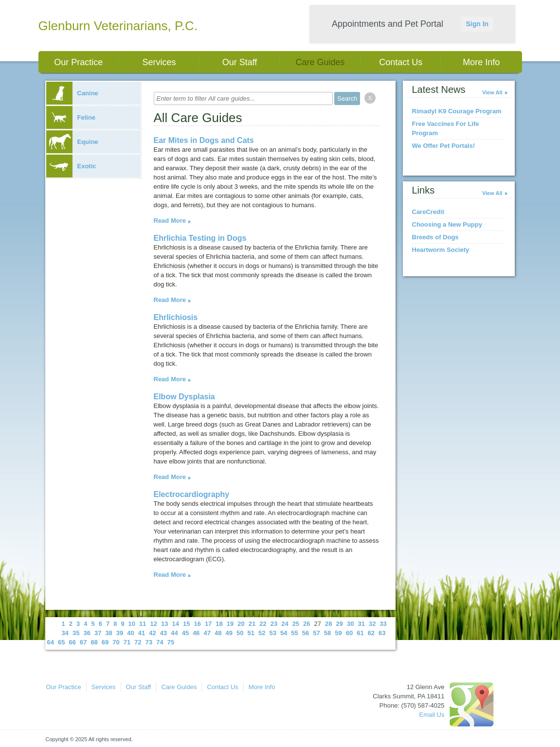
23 (274, 624)
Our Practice (78, 62)
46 (196, 633)
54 (284, 633)
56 (306, 633)
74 (160, 642)
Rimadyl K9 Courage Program (457, 111)
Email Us (432, 715)
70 (116, 642)
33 (383, 624)
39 (120, 633)
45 (185, 633)
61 (360, 633)
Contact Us (401, 62)
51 (251, 633)
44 (174, 633)
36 (87, 633)
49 (229, 633)
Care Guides (320, 62)
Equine (72, 142)
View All (492, 92)
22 (263, 624)
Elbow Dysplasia (184, 397)
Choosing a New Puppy (447, 224)
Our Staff (240, 62)
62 (371, 633)
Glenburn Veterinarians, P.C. (118, 26)
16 (197, 624)
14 (175, 624)
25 (296, 624)
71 (127, 642)
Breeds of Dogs (435, 237)
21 (252, 624)
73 (149, 642)
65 (61, 642)
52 (262, 633)
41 (142, 633)
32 (372, 624)
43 (163, 633)
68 (94, 642)
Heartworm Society (441, 250)
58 (327, 633)
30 (350, 624)
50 (240, 633)
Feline (71, 117)
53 (272, 633)
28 (328, 624)
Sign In (477, 24)
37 (98, 633)
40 (130, 633)
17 (208, 624)
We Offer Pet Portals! (444, 146)
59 (338, 633)
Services (159, 62)
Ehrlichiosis (176, 317)
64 (51, 642)
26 (307, 624)
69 (105, 642)
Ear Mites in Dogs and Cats (204, 140)
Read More (170, 221)
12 (154, 624)
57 (316, 633)
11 (143, 624)
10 (132, 624)
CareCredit (428, 212)
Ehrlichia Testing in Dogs (200, 238)
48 (218, 633)
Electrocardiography (192, 494)
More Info (481, 62)
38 (108, 633)
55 (294, 633)
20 (241, 624)
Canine (72, 93)
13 (164, 624)
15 (186, 624)
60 (349, 633)
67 (83, 642)
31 (361, 624)
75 (171, 642)
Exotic (71, 166)
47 (207, 633)
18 (219, 624)
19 (230, 624)
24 (285, 624)
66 (72, 642)
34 (65, 633)
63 (382, 633)
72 (138, 642)
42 (152, 633)
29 (340, 624)
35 (76, 633)
